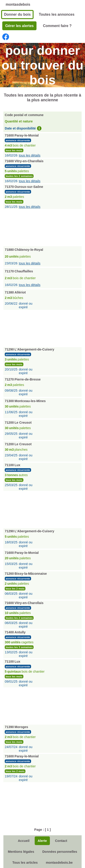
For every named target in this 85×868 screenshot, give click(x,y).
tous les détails (30, 155)
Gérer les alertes (19, 26)
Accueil (24, 841)
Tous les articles (25, 863)
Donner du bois (17, 14)
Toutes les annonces (57, 14)
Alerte (42, 841)
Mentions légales (21, 852)
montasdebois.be (59, 863)
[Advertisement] (42, 227)
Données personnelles (60, 852)
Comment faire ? (57, 26)
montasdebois (18, 4)
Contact (61, 841)
